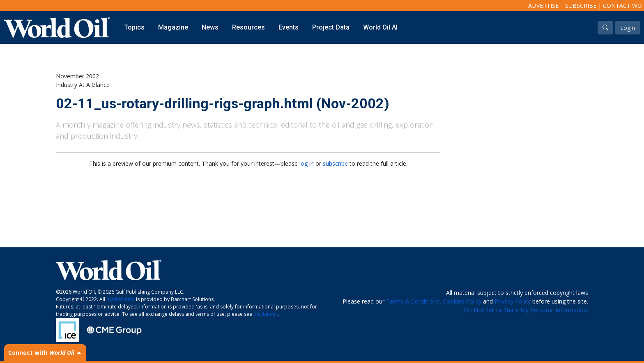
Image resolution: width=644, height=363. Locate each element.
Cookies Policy (462, 301)
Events (289, 27)
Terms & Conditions (413, 301)
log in (307, 163)
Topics (134, 27)
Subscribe (581, 6)
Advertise (543, 6)
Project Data (331, 27)
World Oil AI (380, 27)
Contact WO (622, 6)
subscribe (335, 163)
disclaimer (266, 314)
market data (121, 299)
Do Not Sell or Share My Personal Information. (526, 310)
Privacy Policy (513, 301)
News (210, 27)
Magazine (173, 27)
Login (628, 28)
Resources (248, 27)
